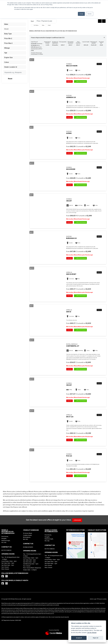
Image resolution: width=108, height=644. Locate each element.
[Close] (104, 37)
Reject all (96, 638)
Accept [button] (81, 14)
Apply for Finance (82, 82)
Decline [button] (90, 14)
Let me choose (92, 633)
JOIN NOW (78, 524)
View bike (70, 82)
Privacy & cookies (102, 603)
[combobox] (15, 24)
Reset (18, 79)
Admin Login (93, 603)
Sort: (32, 21)
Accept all (79, 638)
